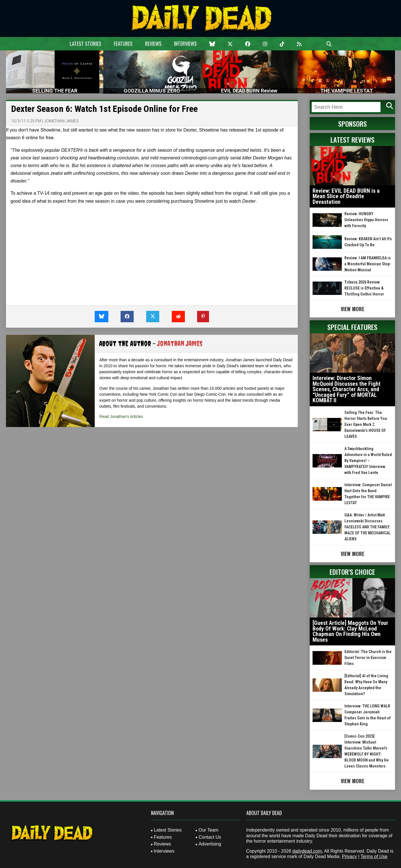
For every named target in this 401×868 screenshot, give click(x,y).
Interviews (185, 44)
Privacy (350, 856)
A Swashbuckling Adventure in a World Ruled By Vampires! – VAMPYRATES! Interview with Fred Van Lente (368, 461)
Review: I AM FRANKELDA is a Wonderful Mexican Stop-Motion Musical (368, 264)
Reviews (153, 44)
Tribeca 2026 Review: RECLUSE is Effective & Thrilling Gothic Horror (364, 288)
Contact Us (210, 837)
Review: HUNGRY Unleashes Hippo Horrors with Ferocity (366, 220)
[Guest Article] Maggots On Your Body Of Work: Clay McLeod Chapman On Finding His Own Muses (350, 631)
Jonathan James (61, 121)
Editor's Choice (352, 572)
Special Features (352, 327)
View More (353, 309)
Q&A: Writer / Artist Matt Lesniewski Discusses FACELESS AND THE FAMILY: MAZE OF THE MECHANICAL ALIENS (368, 527)
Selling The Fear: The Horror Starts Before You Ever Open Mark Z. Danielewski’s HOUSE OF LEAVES (366, 424)
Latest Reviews (353, 139)
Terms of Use (374, 856)
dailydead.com (307, 851)
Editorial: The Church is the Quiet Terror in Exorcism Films (368, 658)
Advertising (210, 844)
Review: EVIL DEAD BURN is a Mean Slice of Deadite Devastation (346, 196)
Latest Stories (85, 44)
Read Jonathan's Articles (121, 416)
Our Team (208, 830)
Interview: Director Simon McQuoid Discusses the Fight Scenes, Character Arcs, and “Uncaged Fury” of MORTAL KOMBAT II (347, 389)
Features (123, 44)
